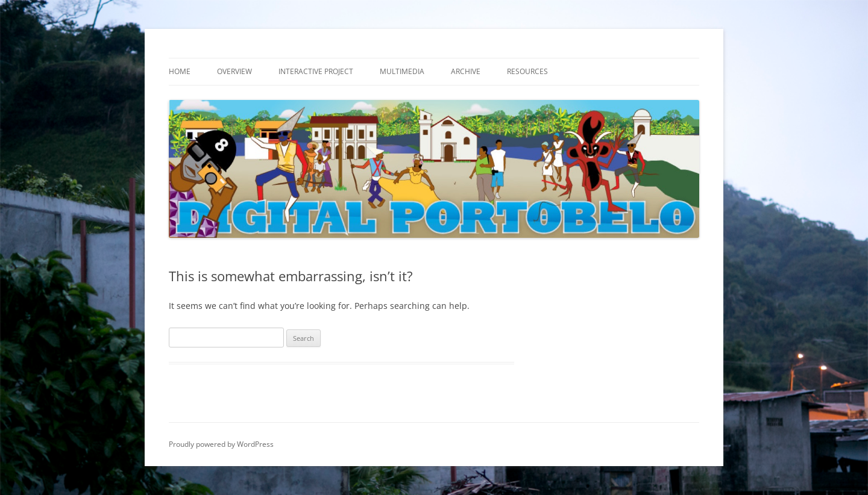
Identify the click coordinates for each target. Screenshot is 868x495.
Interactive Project (316, 71)
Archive (466, 71)
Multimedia (402, 71)
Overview (234, 71)
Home (180, 71)
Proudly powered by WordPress (221, 444)
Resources (527, 71)
